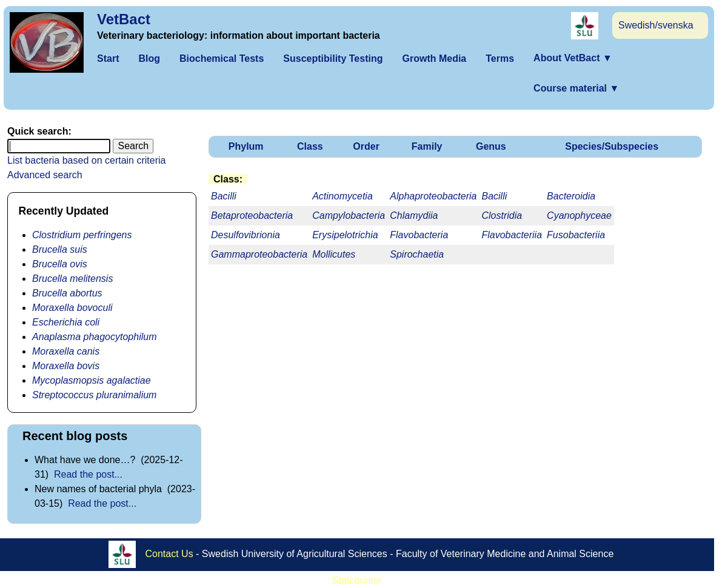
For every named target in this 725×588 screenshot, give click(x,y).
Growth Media (434, 58)
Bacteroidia (571, 196)
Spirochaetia (417, 254)
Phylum (246, 146)
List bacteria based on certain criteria (86, 160)
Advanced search (45, 175)
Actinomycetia (342, 196)
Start (108, 58)
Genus (491, 146)
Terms (500, 58)
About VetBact (573, 58)
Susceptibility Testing (333, 58)
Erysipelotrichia (345, 235)
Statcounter (357, 580)
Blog (149, 58)
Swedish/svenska (656, 25)
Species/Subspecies (612, 146)
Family (427, 146)
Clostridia (502, 215)
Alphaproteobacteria (433, 196)
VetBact (124, 19)
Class (310, 146)
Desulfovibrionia (246, 235)
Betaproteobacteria (252, 215)
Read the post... (88, 474)
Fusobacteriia (576, 235)
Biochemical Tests (222, 58)
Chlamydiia (414, 215)
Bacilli (494, 196)
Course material (576, 88)
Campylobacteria (349, 215)
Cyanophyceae (579, 215)
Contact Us (169, 554)
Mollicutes (334, 254)
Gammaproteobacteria (259, 254)
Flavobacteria (419, 235)
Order (366, 146)
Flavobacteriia (512, 235)
